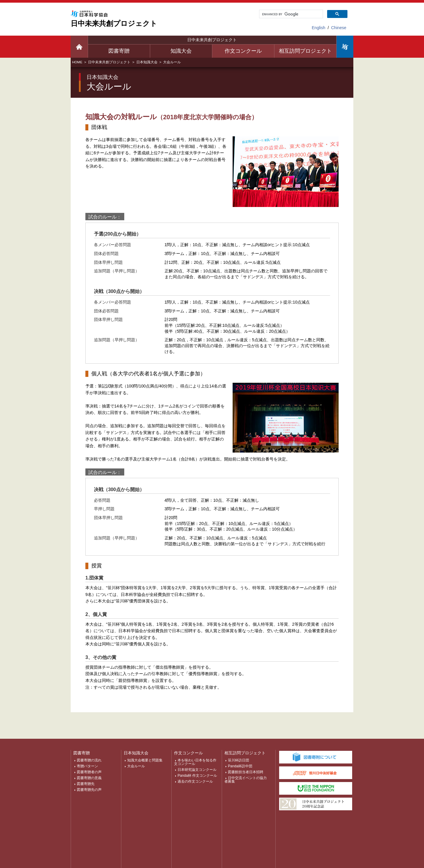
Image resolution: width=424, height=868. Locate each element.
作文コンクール (243, 51)
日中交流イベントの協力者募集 (246, 780)
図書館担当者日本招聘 (246, 772)
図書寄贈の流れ (89, 760)
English (319, 28)
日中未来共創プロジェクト (212, 40)
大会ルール (136, 766)
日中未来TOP (79, 47)
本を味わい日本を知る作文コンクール (195, 762)
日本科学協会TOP (345, 47)
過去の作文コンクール (195, 781)
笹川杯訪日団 (238, 760)
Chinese (339, 28)
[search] (290, 14)
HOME (77, 62)
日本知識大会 (147, 62)
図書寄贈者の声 (89, 772)
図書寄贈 (119, 51)
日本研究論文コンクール (197, 770)
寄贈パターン (87, 766)
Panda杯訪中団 (240, 766)
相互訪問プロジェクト (305, 51)
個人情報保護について (127, 844)
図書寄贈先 (86, 784)
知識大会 (181, 51)
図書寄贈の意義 (89, 778)
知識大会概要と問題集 (145, 760)
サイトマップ (86, 844)
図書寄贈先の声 (89, 790)
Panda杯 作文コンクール (197, 776)
